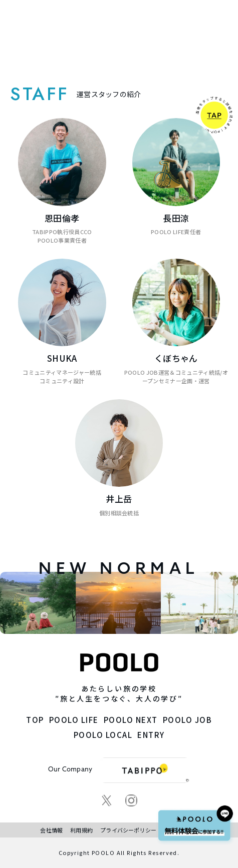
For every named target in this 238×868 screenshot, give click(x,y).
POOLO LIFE (74, 720)
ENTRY (151, 735)
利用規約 (81, 830)
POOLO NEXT (131, 720)
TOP (35, 720)
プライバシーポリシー (128, 830)
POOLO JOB (188, 720)
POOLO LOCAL (103, 735)
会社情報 (51, 830)
